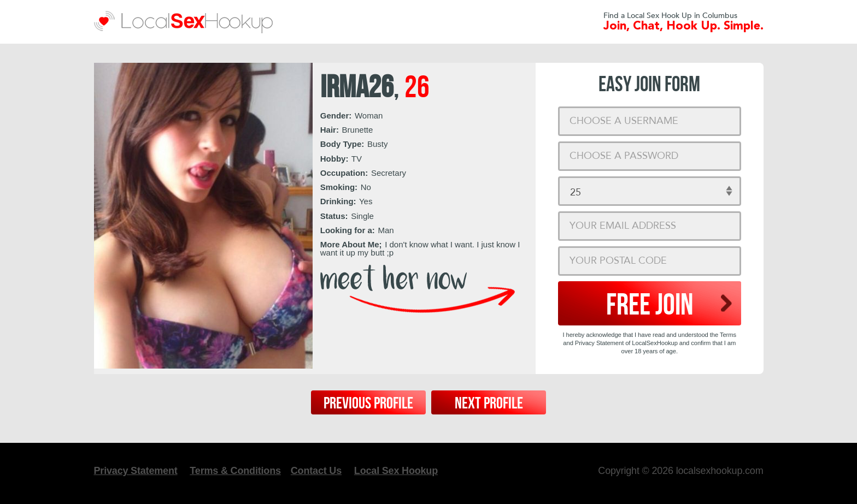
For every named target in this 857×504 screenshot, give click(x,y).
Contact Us (316, 471)
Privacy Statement (136, 471)
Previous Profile (368, 404)
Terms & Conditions (235, 471)
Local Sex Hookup (396, 471)
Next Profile (489, 404)
